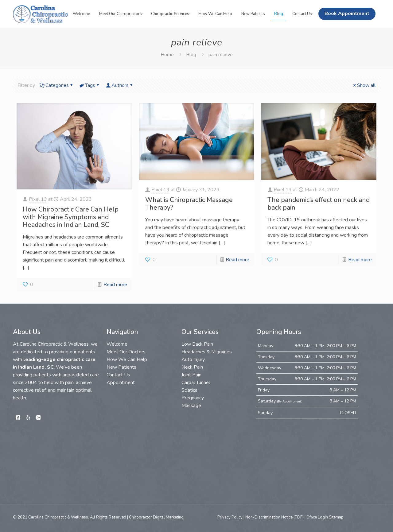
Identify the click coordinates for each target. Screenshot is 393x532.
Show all (364, 85)
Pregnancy (193, 398)
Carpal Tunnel (196, 382)
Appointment (121, 382)
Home (167, 55)
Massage (191, 406)
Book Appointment (347, 14)
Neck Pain (192, 367)
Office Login (317, 517)
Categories (57, 85)
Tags (90, 85)
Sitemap (336, 517)
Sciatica (189, 390)
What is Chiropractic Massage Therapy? (189, 204)
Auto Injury (193, 359)
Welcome (117, 344)
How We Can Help (127, 359)
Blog (191, 55)
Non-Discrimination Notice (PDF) (274, 517)
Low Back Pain (197, 344)
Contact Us (118, 375)
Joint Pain (191, 375)
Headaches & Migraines (207, 352)
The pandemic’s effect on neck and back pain (319, 204)
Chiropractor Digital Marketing (156, 517)
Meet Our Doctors (126, 352)
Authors (120, 85)
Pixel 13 (38, 199)
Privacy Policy (230, 517)
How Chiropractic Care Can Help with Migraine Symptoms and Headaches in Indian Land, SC (71, 217)
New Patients (121, 367)
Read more (115, 285)
